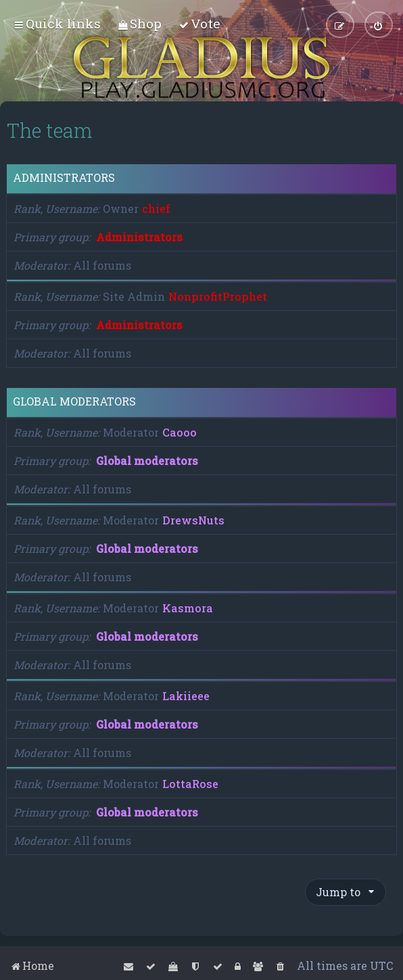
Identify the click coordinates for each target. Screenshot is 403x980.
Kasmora (188, 608)
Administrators (64, 178)
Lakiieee (186, 696)
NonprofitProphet (218, 296)
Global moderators (74, 401)
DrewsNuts (193, 520)
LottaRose (190, 784)
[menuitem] (140, 23)
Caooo (180, 432)
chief (156, 209)
